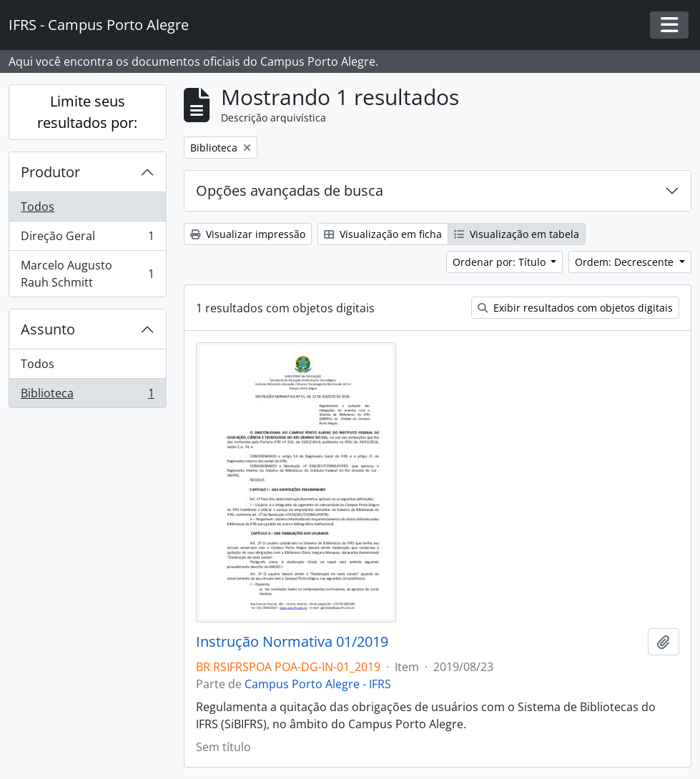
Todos (38, 207)
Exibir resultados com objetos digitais (575, 308)
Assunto (48, 329)
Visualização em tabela (517, 234)
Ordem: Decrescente (626, 262)
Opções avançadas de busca (290, 190)
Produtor (50, 172)
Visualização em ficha (383, 234)
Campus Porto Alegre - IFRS (318, 684)
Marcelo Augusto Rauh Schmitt (87, 274)
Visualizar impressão (248, 234)
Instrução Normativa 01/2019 (292, 642)
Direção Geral (87, 239)
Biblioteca (87, 396)
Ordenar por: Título (501, 262)
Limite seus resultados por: (87, 112)
